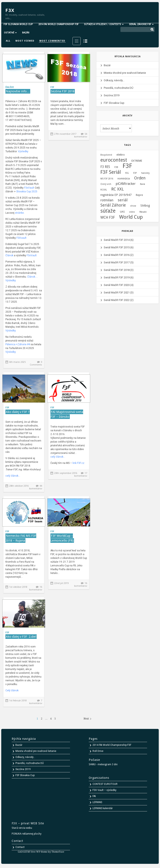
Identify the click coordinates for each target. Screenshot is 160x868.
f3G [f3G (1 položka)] (127, 173)
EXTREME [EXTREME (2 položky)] (137, 161)
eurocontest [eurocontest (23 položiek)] (114, 160)
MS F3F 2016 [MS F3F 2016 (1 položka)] (107, 179)
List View (85, 41)
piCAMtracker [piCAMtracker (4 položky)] (126, 184)
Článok (9, 255)
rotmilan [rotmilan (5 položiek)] (107, 200)
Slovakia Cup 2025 (27, 192)
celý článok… (13, 476)
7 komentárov (36, 702)
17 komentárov (81, 475)
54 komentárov (81, 135)
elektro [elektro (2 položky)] (121, 155)
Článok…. (32, 277)
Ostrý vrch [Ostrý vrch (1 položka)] (106, 184)
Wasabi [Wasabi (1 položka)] (143, 212)
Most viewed (25, 41)
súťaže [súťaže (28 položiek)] (108, 211)
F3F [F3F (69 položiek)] (127, 166)
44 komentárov (36, 487)
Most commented (52, 41)
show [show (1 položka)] (133, 206)
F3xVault (29, 188)
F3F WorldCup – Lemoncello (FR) (62, 538)
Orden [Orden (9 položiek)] (140, 178)
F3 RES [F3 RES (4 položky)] (105, 167)
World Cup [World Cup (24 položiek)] (131, 217)
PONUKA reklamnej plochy (27, 834)
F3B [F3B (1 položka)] (116, 167)
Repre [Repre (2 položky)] (139, 195)
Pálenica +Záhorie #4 (18, 344)
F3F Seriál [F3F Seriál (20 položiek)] (111, 172)
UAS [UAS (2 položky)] (122, 212)
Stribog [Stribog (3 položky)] (145, 206)
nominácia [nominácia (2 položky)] (124, 178)
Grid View (77, 41)
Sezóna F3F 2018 (63, 91)
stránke (19, 213)
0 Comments (36, 363)
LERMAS (97, 802)
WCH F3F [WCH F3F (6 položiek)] (108, 217)
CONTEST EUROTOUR (105, 784)
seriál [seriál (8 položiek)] (123, 200)
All (8, 41)
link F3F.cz (78, 463)
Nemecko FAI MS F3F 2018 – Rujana (21, 538)
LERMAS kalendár (103, 808)
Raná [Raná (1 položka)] (142, 184)
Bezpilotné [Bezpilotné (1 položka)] (106, 155)
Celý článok (12, 690)
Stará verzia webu (22, 828)
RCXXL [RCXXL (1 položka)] (104, 190)
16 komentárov (36, 588)
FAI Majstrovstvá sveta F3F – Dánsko (67, 414)
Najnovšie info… (18, 91)
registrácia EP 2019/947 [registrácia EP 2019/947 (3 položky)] (116, 195)
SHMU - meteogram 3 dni (103, 764)
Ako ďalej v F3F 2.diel (21, 637)
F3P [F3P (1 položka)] (135, 173)
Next (86, 719)
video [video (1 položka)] (132, 212)
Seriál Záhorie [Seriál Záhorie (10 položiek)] (113, 205)
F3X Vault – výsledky (104, 790)
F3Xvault (21, 238)
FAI (94, 796)
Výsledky (23, 151)
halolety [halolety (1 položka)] (145, 173)
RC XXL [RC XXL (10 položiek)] (117, 189)
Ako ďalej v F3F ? (18, 412)
